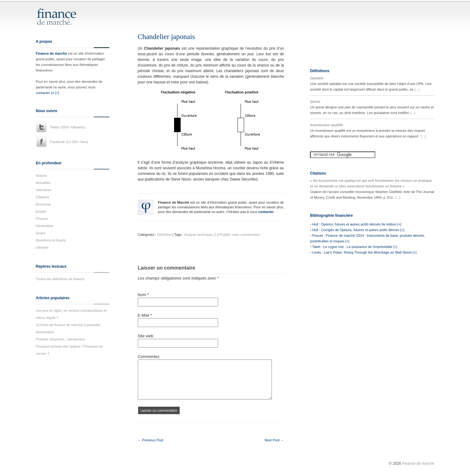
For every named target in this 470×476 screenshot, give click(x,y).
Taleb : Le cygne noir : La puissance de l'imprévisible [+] (355, 247)
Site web (146, 336)
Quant (41, 233)
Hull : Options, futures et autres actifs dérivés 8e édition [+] (357, 224)
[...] (417, 89)
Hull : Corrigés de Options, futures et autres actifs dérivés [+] (358, 230)
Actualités (43, 183)
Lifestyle (42, 247)
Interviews (44, 190)
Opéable (317, 78)
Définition (164, 235)
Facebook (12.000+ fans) (69, 142)
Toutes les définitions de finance (60, 279)
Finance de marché (52, 53)
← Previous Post (151, 440)
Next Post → (274, 440)
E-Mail (145, 315)
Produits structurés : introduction (61, 339)
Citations (43, 197)
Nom (143, 295)
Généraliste (45, 226)
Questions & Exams (51, 240)
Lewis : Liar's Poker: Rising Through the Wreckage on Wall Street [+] (364, 252)
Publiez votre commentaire (240, 235)
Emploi (41, 211)
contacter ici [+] (47, 93)
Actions (42, 176)
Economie (44, 204)
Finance (42, 219)
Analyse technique (198, 235)
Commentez (149, 357)
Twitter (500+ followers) (68, 127)
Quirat (315, 102)
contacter (266, 212)
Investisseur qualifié (327, 125)
